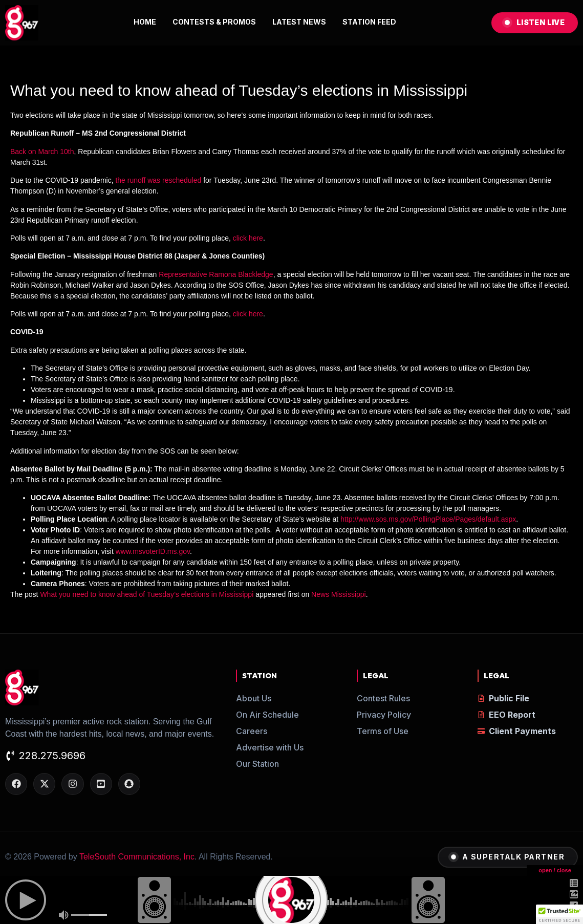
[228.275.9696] (10, 756)
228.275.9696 (52, 756)
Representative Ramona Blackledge (216, 274)
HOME (145, 22)
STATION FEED (369, 22)
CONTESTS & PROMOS (214, 22)
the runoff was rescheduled (158, 180)
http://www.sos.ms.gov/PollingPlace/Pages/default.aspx (428, 519)
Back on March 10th (42, 152)
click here (248, 238)
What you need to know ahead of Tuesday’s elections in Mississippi (147, 594)
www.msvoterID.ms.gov (153, 551)
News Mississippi (339, 594)
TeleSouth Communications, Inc (137, 857)
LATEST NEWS (299, 22)
